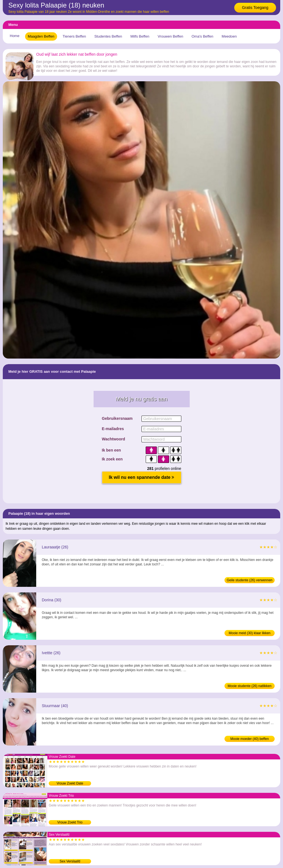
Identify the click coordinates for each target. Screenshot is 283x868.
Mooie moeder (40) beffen (250, 739)
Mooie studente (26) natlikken (249, 686)
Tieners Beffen (74, 36)
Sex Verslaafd (70, 861)
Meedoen (229, 36)
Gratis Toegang (255, 8)
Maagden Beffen (41, 36)
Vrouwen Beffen (170, 36)
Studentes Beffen (108, 36)
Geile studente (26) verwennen (250, 580)
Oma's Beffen (203, 36)
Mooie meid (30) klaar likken (250, 633)
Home (15, 36)
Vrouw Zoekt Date (70, 783)
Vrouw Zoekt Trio (70, 822)
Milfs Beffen (140, 36)
